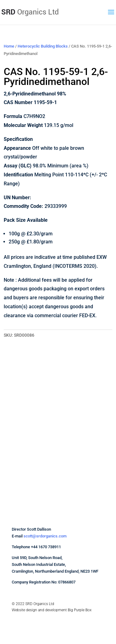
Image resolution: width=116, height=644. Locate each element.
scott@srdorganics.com (45, 536)
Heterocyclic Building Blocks (43, 46)
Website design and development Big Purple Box (52, 610)
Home (9, 46)
